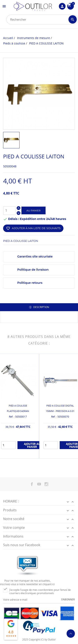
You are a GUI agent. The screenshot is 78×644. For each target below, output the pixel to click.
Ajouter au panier (32, 445)
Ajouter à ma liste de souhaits (33, 228)
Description (41, 307)
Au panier (33, 210)
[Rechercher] (42, 20)
